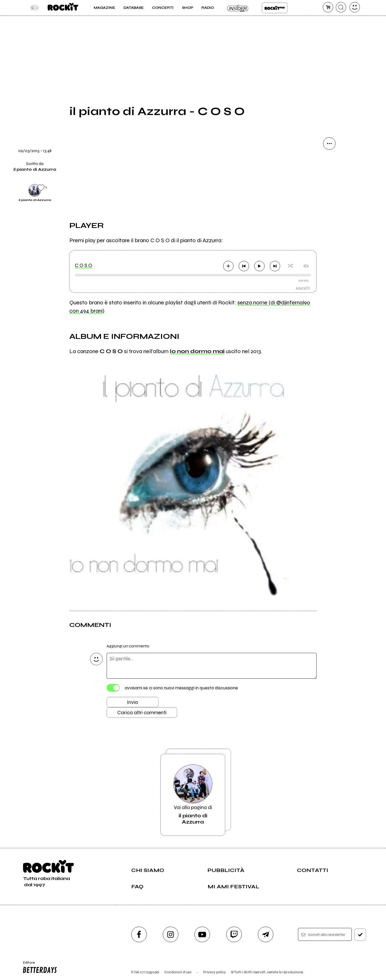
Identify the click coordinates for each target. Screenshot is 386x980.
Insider (238, 8)
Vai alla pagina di (193, 795)
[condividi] (329, 144)
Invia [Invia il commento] (132, 702)
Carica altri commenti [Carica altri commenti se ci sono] (142, 713)
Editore (39, 968)
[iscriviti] (360, 935)
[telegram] (266, 934)
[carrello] (328, 7)
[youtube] (202, 934)
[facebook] (139, 934)
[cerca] (341, 7)
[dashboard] (355, 7)
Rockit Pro (275, 8)
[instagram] (171, 934)
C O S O (83, 265)
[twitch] (234, 934)
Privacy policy (214, 972)
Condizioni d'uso (178, 972)
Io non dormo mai (197, 351)
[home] (63, 8)
